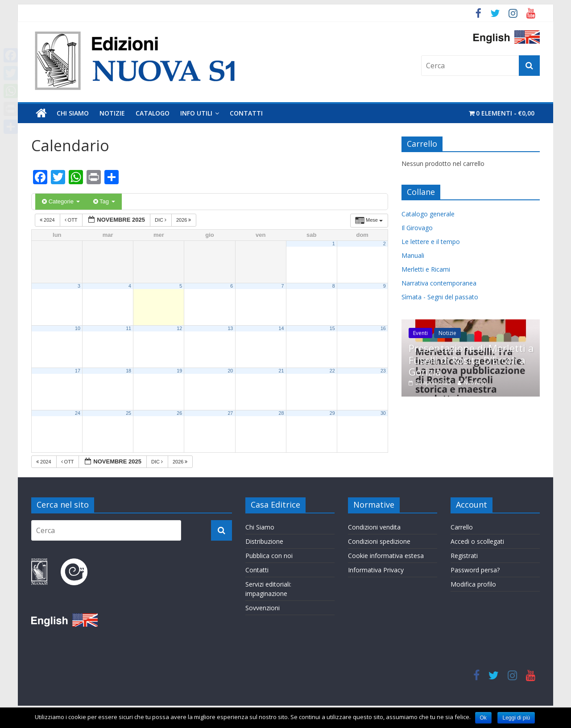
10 (78, 328)
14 (281, 328)
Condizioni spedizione (379, 541)
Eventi (420, 333)
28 (281, 413)
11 (128, 328)
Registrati (464, 556)
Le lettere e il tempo (431, 242)
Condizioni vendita (374, 527)
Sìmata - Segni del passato (440, 297)
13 (230, 328)
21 (281, 371)
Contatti (246, 113)
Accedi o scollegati (477, 541)
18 (128, 371)
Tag (104, 201)
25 (128, 413)
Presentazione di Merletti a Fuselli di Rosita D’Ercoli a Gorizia (471, 360)
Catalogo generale (428, 214)
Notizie (112, 113)
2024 (48, 220)
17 (78, 371)
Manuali (413, 255)
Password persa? (475, 570)
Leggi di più (516, 718)
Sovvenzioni (263, 608)
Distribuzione (264, 541)
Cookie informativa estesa (386, 556)
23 (383, 371)
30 (383, 413)
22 (332, 371)
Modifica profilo (473, 584)
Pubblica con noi (269, 556)
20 (230, 371)
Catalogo (153, 113)
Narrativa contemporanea (439, 283)
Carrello (462, 527)
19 (179, 371)
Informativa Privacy (376, 570)
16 (383, 328)
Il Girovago (417, 228)
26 (179, 413)
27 (230, 413)
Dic (161, 220)
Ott (72, 220)
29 (332, 413)
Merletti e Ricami (426, 269)
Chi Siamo (73, 113)
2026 (184, 220)
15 (332, 328)
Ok (483, 718)
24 (78, 413)
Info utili (196, 113)
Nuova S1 (475, 383)
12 (179, 328)
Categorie (61, 201)
